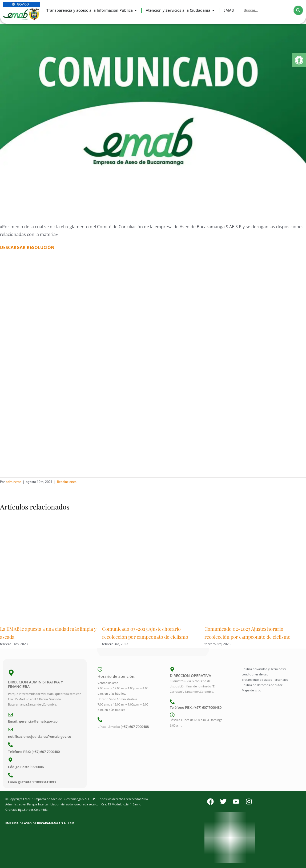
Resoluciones (67, 482)
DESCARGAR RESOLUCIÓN (27, 247)
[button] (299, 60)
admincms (14, 482)
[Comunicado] (153, 120)
